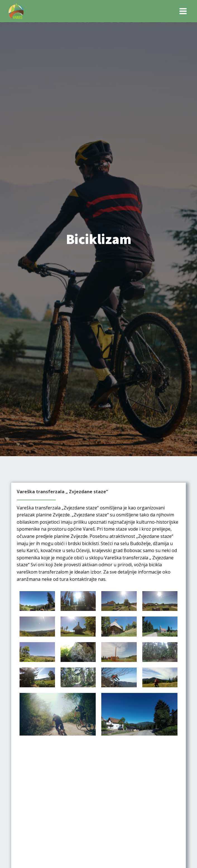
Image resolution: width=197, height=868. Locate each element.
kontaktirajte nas (87, 579)
